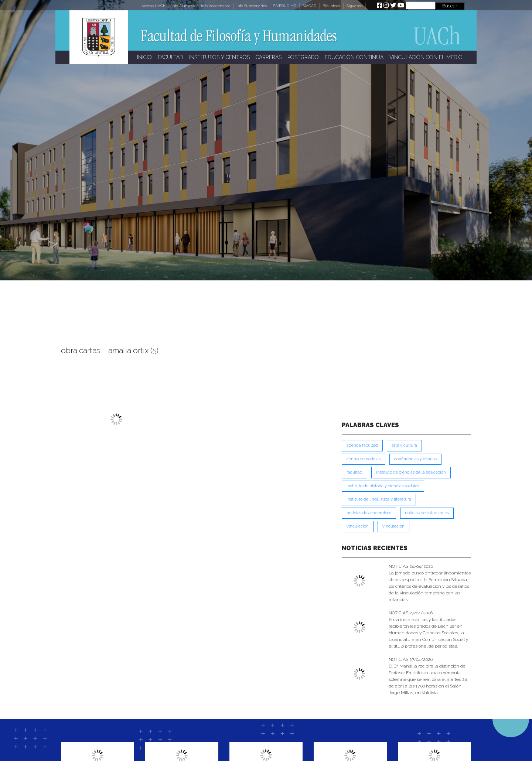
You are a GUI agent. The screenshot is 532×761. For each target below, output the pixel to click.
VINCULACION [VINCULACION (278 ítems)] (358, 526)
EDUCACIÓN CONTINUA (354, 57)
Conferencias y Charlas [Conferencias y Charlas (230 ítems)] (415, 459)
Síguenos (354, 6)
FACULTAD (170, 57)
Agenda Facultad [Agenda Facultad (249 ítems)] (362, 445)
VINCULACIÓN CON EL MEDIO (426, 57)
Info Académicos (216, 6)
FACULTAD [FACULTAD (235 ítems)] (354, 472)
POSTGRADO (303, 57)
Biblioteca (331, 6)
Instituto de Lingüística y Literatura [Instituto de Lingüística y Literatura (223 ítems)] (379, 499)
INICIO (144, 57)
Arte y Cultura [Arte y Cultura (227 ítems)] (404, 445)
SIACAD (309, 6)
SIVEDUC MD (285, 6)
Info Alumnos (183, 6)
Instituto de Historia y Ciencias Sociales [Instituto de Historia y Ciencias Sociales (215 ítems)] (383, 486)
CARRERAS (269, 57)
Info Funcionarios (252, 6)
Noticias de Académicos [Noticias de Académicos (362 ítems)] (369, 513)
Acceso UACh (153, 6)
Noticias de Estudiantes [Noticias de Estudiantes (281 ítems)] (427, 513)
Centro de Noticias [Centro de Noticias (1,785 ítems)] (364, 459)
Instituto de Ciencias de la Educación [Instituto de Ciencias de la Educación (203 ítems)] (411, 472)
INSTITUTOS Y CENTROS (219, 57)
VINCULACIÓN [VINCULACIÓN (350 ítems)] (393, 526)
